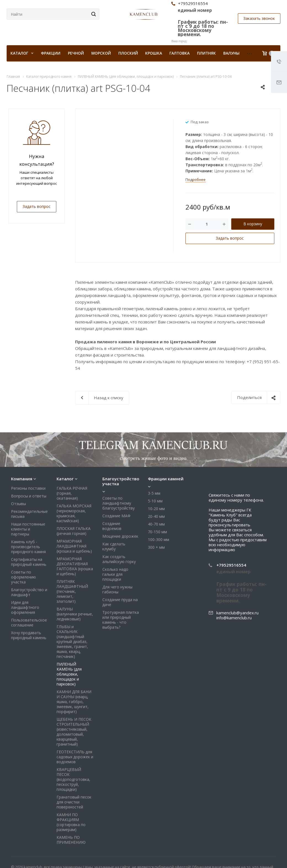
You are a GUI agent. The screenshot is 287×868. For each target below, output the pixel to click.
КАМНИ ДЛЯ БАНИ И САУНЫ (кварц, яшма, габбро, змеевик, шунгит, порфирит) (74, 702)
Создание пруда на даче (120, 602)
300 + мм (156, 547)
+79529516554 (231, 565)
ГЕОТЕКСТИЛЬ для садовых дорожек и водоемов (75, 757)
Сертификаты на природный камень (29, 562)
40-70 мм (156, 524)
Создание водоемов (112, 526)
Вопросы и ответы (29, 496)
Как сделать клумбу (114, 546)
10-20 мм (156, 509)
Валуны (231, 53)
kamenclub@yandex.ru (237, 613)
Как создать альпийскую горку (119, 559)
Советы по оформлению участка (23, 577)
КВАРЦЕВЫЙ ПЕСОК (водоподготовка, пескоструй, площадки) (73, 779)
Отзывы (18, 504)
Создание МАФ (116, 516)
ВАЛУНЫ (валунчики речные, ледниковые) (75, 614)
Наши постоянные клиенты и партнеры (28, 529)
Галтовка (180, 53)
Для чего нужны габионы (117, 589)
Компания (22, 479)
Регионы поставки (28, 488)
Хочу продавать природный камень (29, 635)
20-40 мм (156, 516)
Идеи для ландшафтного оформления (25, 607)
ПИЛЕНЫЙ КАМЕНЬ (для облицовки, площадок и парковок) (69, 674)
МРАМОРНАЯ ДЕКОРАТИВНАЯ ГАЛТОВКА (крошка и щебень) (75, 566)
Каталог (65, 479)
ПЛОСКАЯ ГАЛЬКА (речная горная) (74, 531)
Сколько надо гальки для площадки (115, 574)
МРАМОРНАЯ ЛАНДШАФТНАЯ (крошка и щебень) (74, 546)
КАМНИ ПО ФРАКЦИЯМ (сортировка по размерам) (71, 822)
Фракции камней (166, 479)
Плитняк (206, 53)
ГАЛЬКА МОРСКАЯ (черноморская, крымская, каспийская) (74, 513)
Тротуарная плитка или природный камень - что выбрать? (121, 620)
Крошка (154, 53)
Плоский (128, 53)
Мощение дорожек (120, 536)
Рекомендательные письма (29, 514)
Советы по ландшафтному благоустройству (119, 503)
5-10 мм (155, 501)
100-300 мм (159, 539)
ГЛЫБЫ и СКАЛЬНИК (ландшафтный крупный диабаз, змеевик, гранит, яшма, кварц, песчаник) (72, 641)
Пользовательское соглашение (29, 622)
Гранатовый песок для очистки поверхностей (74, 802)
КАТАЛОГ (22, 53)
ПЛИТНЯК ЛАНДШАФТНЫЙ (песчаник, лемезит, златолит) (72, 591)
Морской (101, 53)
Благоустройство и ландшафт (29, 592)
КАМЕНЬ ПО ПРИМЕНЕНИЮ (71, 840)
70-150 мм (157, 532)
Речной (76, 53)
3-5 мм (154, 493)
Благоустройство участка (121, 481)
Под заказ (200, 122)
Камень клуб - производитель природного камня (28, 547)
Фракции (51, 53)
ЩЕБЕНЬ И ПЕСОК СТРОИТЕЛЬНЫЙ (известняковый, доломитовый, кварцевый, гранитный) (74, 732)
